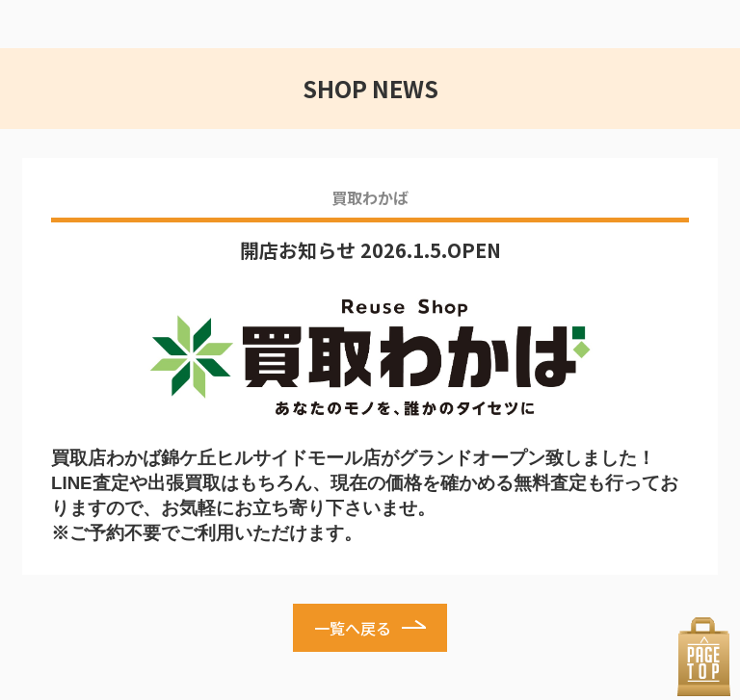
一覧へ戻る (353, 628)
